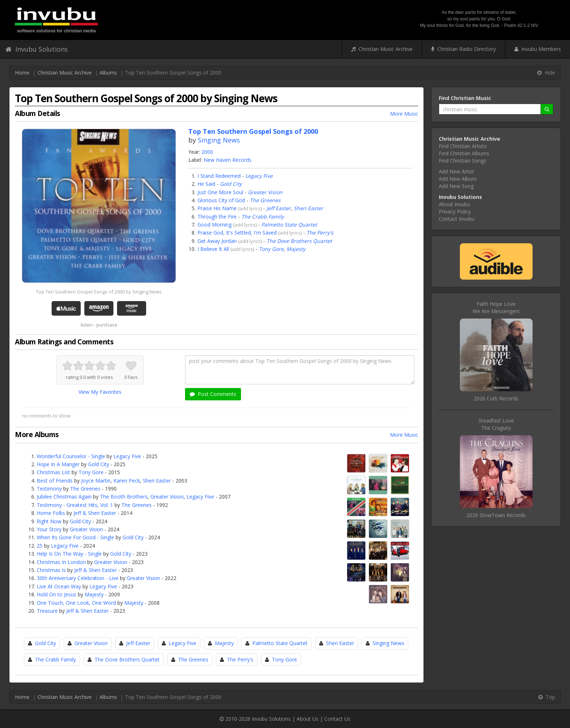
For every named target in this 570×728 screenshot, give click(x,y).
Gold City (231, 184)
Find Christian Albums (464, 153)
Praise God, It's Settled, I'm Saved (237, 233)
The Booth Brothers (124, 497)
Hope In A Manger (58, 464)
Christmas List (53, 472)
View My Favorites (100, 392)
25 (40, 546)
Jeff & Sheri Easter (95, 513)
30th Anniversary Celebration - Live (78, 578)
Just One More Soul (220, 192)
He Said (206, 184)
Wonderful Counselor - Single (71, 456)
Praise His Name (217, 208)
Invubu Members (538, 49)
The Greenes (265, 200)
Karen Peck (127, 481)
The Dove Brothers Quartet (299, 241)
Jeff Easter (279, 208)
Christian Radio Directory (463, 49)
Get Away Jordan (217, 241)
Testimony (49, 489)
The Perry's (320, 233)
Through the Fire (217, 217)
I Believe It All (213, 249)
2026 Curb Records (496, 398)
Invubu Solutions (37, 49)
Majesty (296, 249)
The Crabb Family (263, 217)
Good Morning (214, 225)
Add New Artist (456, 171)
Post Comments (213, 394)
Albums (108, 73)
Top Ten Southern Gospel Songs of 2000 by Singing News (99, 292)
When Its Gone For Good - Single (75, 537)
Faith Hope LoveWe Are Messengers (496, 307)
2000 (207, 152)
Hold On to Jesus (57, 594)
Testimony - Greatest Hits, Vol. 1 (75, 505)
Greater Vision (265, 192)
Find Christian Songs (463, 161)
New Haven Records (228, 160)
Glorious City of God (221, 200)
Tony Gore (271, 249)
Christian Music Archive (382, 49)
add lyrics (250, 208)
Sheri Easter (308, 208)
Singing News (219, 140)
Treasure (47, 611)
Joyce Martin (96, 481)
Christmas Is (51, 570)
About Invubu (454, 204)
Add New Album (458, 179)
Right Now (49, 521)
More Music (404, 114)
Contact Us (337, 719)
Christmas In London (61, 562)
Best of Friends (55, 481)
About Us (308, 719)
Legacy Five (259, 176)
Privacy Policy (455, 211)
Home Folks (51, 513)
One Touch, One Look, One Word (76, 603)
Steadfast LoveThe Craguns (496, 424)
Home (22, 73)
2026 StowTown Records (496, 515)
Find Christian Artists (463, 146)
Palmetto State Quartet (289, 225)
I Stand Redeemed (219, 176)
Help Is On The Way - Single (69, 554)
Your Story (49, 529)
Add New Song (456, 186)
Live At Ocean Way (59, 586)
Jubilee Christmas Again (64, 497)
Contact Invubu (457, 219)
